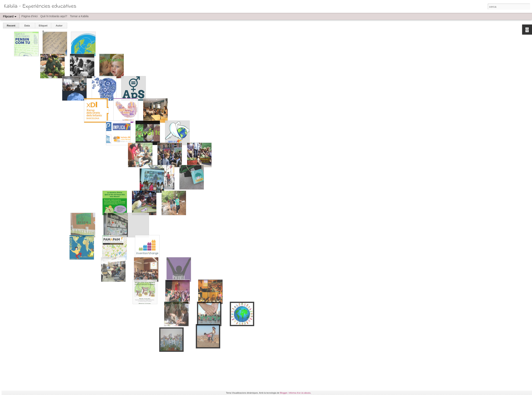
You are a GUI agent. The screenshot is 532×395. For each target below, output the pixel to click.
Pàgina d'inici (29, 16)
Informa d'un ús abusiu (300, 393)
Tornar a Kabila (79, 16)
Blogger (284, 393)
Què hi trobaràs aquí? (54, 16)
